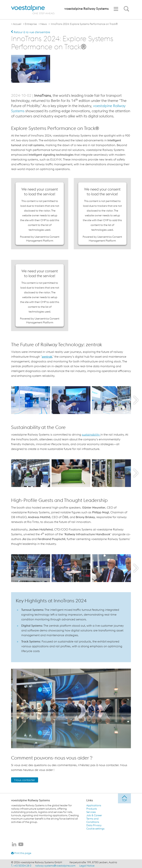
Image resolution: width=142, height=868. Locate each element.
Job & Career (94, 815)
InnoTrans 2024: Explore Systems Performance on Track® (84, 24)
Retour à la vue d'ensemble (31, 32)
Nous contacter (25, 779)
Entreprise (31, 24)
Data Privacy (94, 825)
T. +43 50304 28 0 (21, 865)
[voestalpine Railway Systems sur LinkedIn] (14, 844)
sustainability (91, 434)
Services (91, 811)
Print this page (21, 853)
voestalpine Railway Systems (31, 800)
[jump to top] (124, 798)
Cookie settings (95, 828)
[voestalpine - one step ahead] (33, 10)
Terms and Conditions (93, 820)
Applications (94, 805)
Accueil (17, 24)
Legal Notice (87, 865)
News (44, 24)
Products (92, 808)
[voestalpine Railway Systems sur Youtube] (21, 844)
